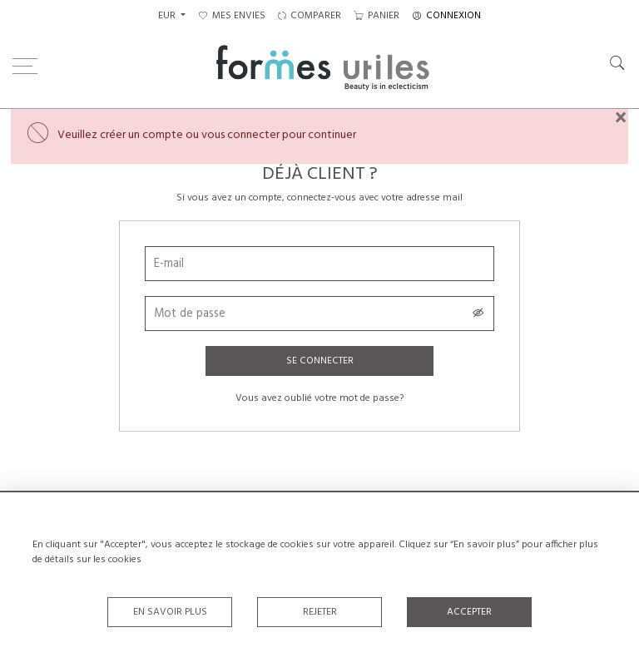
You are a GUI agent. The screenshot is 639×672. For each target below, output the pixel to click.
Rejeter (320, 612)
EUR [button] (168, 16)
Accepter (469, 612)
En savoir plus (170, 612)
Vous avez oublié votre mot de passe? (319, 398)
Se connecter (320, 361)
